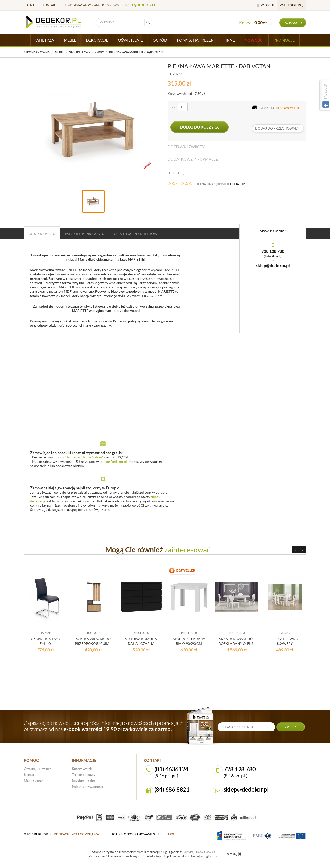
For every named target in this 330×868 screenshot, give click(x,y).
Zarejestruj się (292, 5)
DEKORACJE (97, 40)
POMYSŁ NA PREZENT (196, 40)
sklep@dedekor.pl (140, 5)
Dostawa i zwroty (186, 147)
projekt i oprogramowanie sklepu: (142, 834)
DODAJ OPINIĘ (240, 184)
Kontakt (50, 5)
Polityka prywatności (87, 787)
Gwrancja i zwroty (37, 769)
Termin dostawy (84, 775)
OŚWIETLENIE (130, 40)
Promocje (284, 40)
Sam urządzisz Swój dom (84, 457)
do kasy (293, 23)
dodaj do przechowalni (278, 128)
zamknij (234, 854)
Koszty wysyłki (83, 769)
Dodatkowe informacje (193, 159)
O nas (32, 5)
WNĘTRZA (45, 40)
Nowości (254, 40)
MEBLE (70, 40)
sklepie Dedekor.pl (113, 462)
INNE (230, 40)
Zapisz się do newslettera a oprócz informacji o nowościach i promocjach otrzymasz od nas (104, 726)
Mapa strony (33, 781)
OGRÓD (160, 40)
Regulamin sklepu (85, 781)
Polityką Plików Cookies (199, 852)
